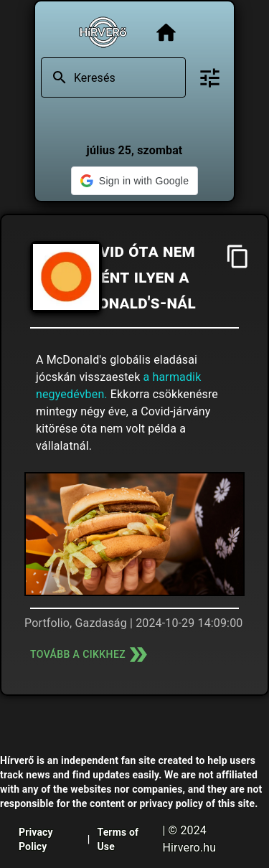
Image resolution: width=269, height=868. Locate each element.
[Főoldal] (166, 33)
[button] (134, 181)
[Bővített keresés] (210, 78)
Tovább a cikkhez (90, 655)
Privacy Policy (36, 839)
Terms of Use (118, 839)
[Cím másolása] (238, 256)
